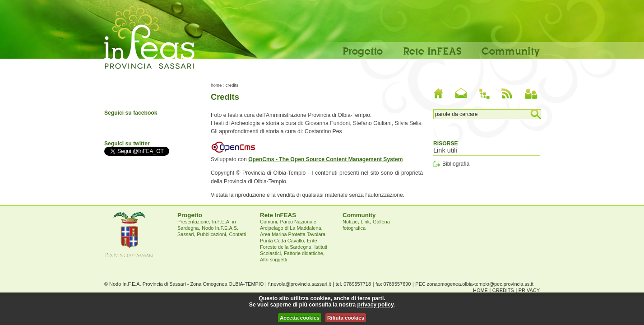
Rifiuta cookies (346, 318)
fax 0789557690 (393, 284)
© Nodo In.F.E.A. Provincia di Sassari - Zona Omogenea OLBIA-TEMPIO (184, 284)
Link (365, 222)
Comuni (269, 222)
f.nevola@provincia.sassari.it (299, 284)
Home (216, 85)
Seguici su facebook (131, 113)
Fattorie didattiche (303, 253)
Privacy (529, 290)
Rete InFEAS (432, 51)
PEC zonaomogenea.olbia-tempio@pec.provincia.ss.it (474, 284)
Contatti (237, 234)
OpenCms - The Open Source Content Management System (325, 159)
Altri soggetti (273, 260)
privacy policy (375, 305)
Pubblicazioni (211, 234)
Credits (503, 290)
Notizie (350, 222)
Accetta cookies (300, 318)
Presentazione (193, 222)
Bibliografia (456, 164)
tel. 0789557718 (353, 284)
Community (511, 51)
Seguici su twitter (127, 144)
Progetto (363, 51)
